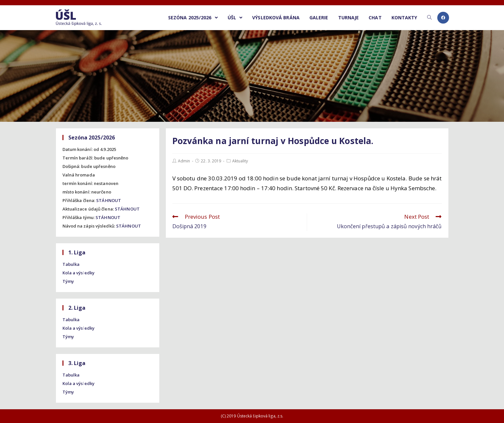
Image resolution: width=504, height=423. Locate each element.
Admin (184, 161)
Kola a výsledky (79, 273)
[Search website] (429, 18)
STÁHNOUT (109, 200)
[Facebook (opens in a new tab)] (443, 18)
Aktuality (240, 161)
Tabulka (71, 264)
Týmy (68, 281)
